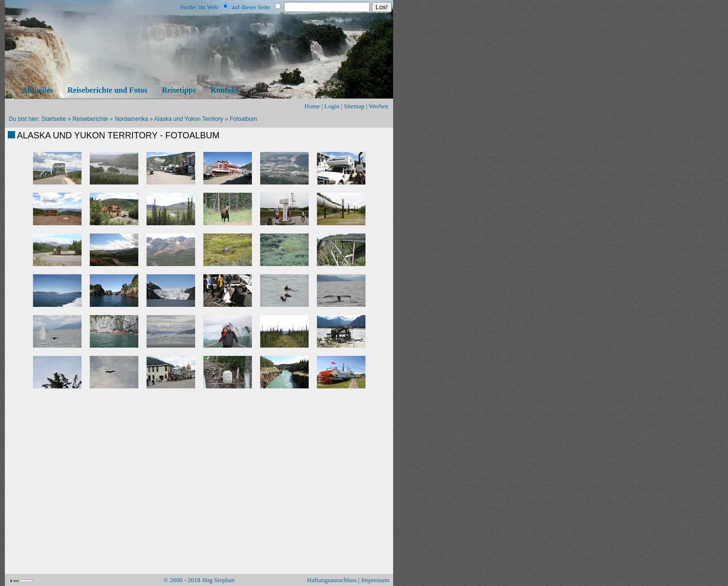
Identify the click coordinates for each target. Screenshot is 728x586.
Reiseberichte (90, 119)
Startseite (54, 119)
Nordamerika (131, 119)
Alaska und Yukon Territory (189, 119)
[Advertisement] (199, 419)
